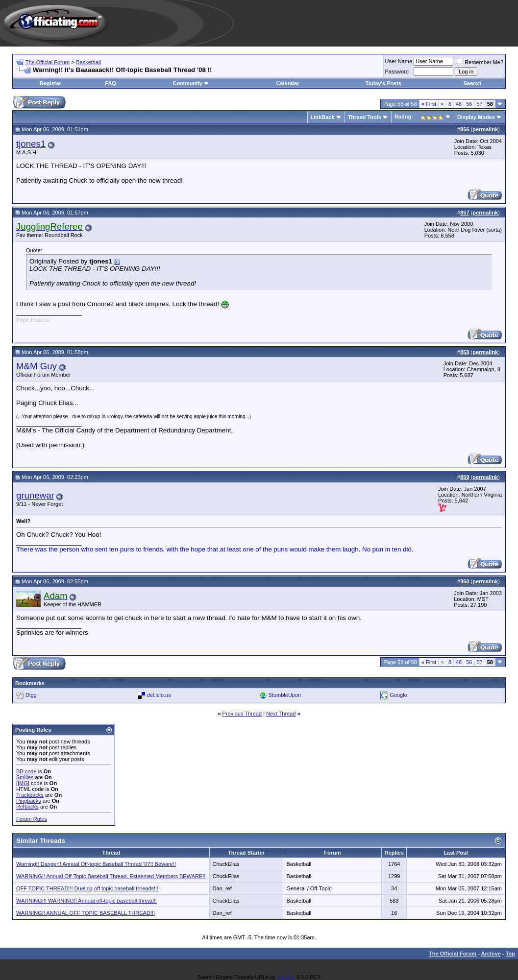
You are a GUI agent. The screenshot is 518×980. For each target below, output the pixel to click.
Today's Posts (383, 83)
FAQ (111, 83)
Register (50, 83)
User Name (399, 61)
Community (191, 83)
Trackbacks (30, 795)
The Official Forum (48, 62)
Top (510, 954)
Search (473, 83)
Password (397, 72)
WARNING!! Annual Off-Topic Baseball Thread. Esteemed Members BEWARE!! (111, 876)
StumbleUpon (285, 695)
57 (480, 104)
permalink (485, 129)
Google (398, 695)
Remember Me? (480, 62)
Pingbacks (29, 801)
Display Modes (476, 117)
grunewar (35, 495)
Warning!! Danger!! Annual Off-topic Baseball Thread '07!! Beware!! (96, 864)
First (429, 104)
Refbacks (27, 807)
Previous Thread (242, 714)
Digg (31, 695)
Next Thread (281, 714)
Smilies (25, 777)
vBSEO (286, 977)
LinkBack (323, 117)
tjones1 (31, 144)
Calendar (287, 83)
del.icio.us (159, 695)
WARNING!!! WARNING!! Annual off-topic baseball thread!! (86, 901)
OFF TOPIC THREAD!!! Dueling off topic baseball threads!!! (87, 888)
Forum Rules (32, 819)
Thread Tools (365, 117)
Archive (491, 954)
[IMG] (23, 783)
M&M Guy (37, 366)
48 (459, 104)
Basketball (88, 62)
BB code (26, 771)
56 (469, 104)
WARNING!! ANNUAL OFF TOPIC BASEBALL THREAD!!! (86, 913)
